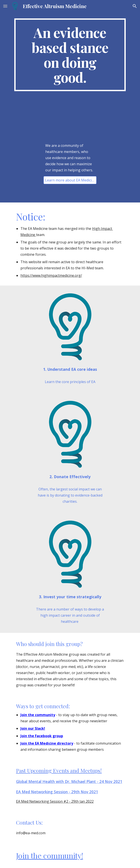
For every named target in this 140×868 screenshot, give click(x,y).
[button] (5, 6)
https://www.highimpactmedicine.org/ (51, 275)
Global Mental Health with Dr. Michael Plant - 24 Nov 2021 (69, 781)
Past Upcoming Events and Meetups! (59, 770)
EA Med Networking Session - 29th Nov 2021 (57, 792)
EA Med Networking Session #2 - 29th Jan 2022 (55, 801)
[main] (70, 55)
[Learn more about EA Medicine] (70, 180)
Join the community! (50, 855)
